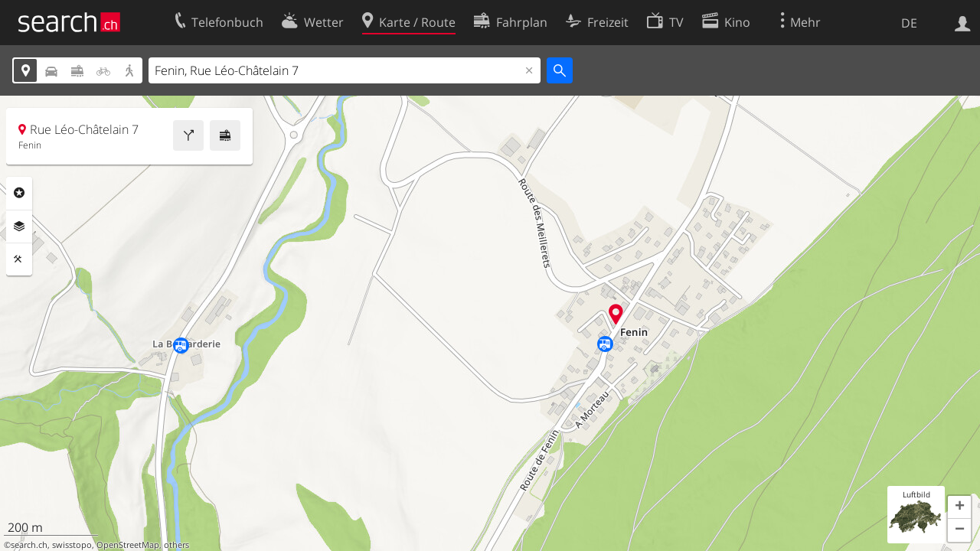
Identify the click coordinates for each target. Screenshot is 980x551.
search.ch (29, 545)
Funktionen (19, 259)
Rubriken (19, 193)
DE (909, 23)
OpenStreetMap (128, 545)
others (176, 545)
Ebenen (19, 227)
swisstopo (72, 545)
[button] (959, 507)
